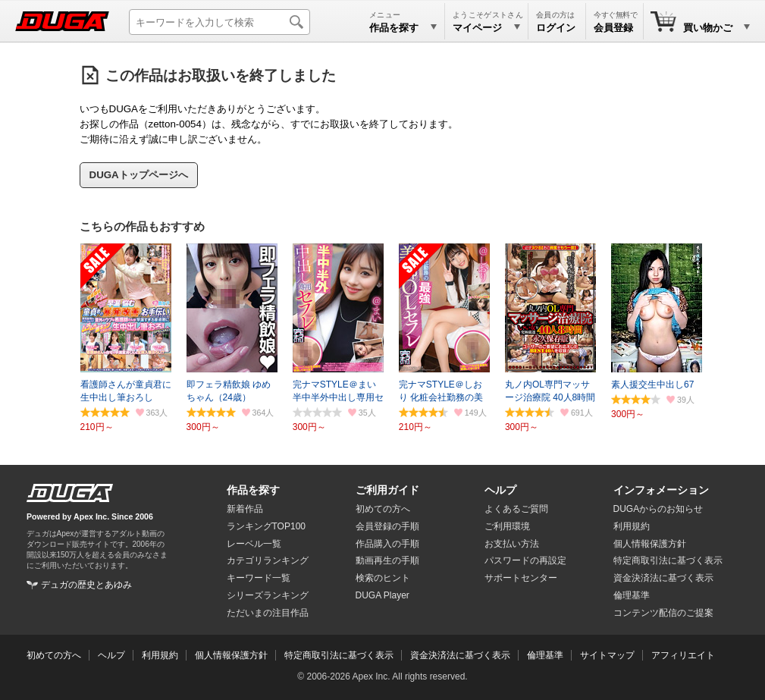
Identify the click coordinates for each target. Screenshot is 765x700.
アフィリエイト (683, 655)
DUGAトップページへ (139, 175)
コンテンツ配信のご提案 (663, 613)
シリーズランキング (268, 595)
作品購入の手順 (387, 544)
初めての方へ (383, 509)
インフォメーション (661, 490)
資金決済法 (663, 578)
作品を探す (253, 490)
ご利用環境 (507, 526)
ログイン (556, 28)
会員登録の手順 (387, 526)
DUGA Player (382, 595)
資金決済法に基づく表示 (460, 655)
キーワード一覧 (259, 578)
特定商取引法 (668, 560)
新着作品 (245, 509)
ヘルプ (500, 490)
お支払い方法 (512, 544)
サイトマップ (607, 655)
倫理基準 (632, 595)
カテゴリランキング (268, 560)
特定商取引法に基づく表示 (339, 655)
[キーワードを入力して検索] (219, 22)
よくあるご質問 (516, 509)
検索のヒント (383, 578)
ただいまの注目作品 (268, 613)
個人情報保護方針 (650, 544)
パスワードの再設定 (525, 560)
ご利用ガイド (387, 490)
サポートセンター (521, 578)
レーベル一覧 (254, 544)
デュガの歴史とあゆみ (86, 585)
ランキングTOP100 (266, 526)
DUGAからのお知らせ (658, 509)
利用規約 (632, 526)
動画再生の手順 (387, 560)
